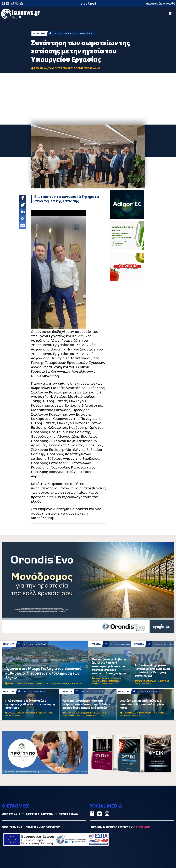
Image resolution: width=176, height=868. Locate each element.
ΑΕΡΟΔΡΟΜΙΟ (140, 713)
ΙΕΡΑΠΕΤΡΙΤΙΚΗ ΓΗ (83, 715)
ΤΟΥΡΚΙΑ (34, 713)
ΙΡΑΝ (17, 715)
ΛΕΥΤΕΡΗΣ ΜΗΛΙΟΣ (157, 713)
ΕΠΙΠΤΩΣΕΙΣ (68, 715)
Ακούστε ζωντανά (161, 4)
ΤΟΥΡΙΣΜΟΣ (39, 33)
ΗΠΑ (50, 713)
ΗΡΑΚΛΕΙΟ (128, 713)
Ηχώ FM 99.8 (11, 814)
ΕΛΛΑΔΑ (12, 713)
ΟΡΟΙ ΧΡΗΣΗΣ (12, 827)
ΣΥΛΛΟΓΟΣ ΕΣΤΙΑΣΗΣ (60, 68)
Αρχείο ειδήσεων (40, 814)
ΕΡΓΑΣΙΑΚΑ (41, 68)
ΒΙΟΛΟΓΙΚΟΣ (61, 684)
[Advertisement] (88, 99)
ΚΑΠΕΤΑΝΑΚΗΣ (75, 684)
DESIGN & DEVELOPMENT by (120, 827)
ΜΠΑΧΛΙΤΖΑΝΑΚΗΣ (109, 681)
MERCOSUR (98, 715)
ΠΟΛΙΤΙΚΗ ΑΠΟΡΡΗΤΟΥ (43, 827)
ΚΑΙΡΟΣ (109, 678)
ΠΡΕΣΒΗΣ (10, 715)
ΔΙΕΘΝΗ (43, 713)
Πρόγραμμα (68, 814)
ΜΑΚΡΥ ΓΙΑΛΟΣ (35, 684)
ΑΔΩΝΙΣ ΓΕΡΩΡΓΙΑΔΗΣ (87, 68)
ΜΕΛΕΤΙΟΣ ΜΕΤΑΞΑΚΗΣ (148, 681)
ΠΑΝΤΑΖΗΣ (103, 713)
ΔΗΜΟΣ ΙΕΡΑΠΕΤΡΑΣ (17, 684)
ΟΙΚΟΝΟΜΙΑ (22, 713)
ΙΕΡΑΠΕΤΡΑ (9, 644)
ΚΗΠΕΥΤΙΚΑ (92, 713)
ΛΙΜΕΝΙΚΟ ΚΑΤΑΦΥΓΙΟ (102, 683)
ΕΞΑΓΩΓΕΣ (81, 713)
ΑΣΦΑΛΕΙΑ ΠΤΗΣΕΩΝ (130, 715)
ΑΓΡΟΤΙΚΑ (70, 713)
